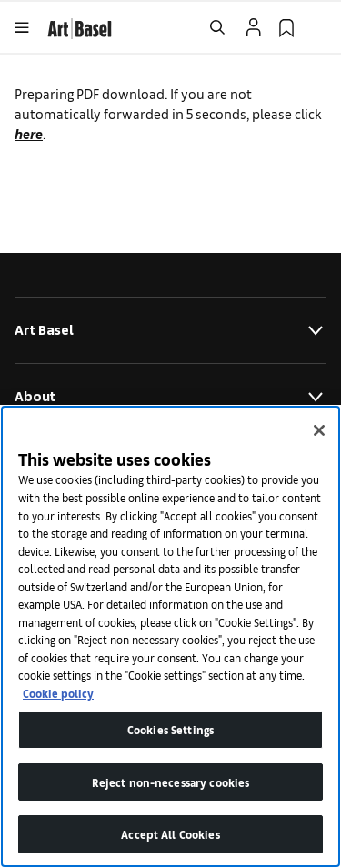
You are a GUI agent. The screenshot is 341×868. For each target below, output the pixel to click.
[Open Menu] (22, 27)
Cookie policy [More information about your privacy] (58, 693)
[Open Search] (217, 27)
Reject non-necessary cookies (171, 782)
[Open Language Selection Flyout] (319, 27)
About (170, 397)
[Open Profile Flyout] (254, 27)
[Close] (319, 430)
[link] (80, 26)
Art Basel (170, 330)
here (29, 133)
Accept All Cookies (170, 834)
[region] (170, 636)
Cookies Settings (170, 729)
